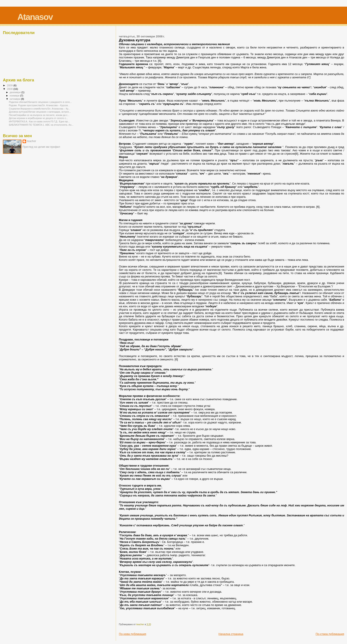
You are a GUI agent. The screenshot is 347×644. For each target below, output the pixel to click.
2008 (10, 89)
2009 (10, 85)
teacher (32, 141)
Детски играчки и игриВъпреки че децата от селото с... (38, 118)
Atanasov (35, 17)
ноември (15, 96)
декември (16, 92)
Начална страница (231, 634)
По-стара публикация (330, 634)
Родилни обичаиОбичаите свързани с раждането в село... (40, 102)
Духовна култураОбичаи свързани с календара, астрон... (40, 112)
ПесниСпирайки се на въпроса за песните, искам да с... (39, 115)
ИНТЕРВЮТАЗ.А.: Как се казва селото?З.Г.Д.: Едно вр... (39, 121)
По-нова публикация (132, 634)
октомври (15, 99)
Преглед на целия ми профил (41, 147)
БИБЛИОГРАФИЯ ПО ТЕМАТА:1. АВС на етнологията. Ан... (41, 125)
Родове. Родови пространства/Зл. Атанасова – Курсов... (39, 105)
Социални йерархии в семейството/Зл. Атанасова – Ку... (39, 109)
